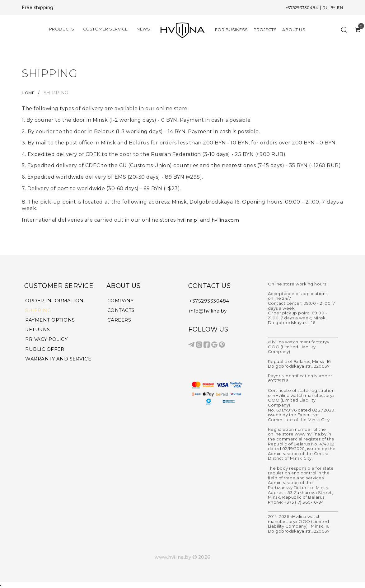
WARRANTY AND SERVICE (58, 360)
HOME (30, 93)
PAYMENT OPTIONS (50, 321)
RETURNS (38, 331)
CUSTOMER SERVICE (105, 29)
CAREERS (119, 321)
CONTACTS (121, 311)
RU (324, 7)
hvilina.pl (189, 220)
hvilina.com (228, 220)
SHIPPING (38, 311)
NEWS (143, 29)
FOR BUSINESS (232, 30)
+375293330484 (298, 7)
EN (340, 7)
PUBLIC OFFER (45, 350)
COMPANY (121, 301)
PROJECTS (265, 30)
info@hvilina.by (208, 310)
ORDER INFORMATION (54, 301)
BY (332, 7)
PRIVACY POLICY (46, 341)
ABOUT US (294, 30)
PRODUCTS (62, 29)
